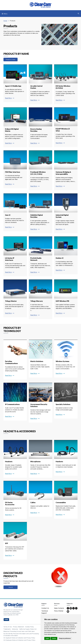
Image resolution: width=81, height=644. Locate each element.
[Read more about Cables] (40, 499)
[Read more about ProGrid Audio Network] (40, 256)
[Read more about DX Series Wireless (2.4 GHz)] (66, 84)
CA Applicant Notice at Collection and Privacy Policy (19, 638)
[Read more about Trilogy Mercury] (40, 299)
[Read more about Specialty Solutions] (66, 401)
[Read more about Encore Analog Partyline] (40, 127)
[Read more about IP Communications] (15, 402)
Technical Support (45, 612)
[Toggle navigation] (4, 14)
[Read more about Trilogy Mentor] (15, 298)
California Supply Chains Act (28, 629)
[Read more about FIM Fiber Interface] (15, 169)
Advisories (15, 629)
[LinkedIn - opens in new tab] (71, 608)
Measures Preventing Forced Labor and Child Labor (19, 631)
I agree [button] (47, 638)
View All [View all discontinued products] (11, 587)
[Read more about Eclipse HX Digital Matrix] (15, 127)
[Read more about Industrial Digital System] (66, 213)
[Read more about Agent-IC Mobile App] (15, 83)
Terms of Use (8, 627)
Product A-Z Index (11, 60)
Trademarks (7, 629)
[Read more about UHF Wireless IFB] (66, 298)
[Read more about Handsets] (66, 458)
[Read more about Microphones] (40, 459)
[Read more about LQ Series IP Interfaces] (15, 256)
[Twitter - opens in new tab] (73, 608)
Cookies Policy (29, 627)
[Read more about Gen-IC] (15, 212)
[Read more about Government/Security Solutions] (40, 403)
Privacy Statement (18, 627)
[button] (78, 14)
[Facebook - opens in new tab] (68, 608)
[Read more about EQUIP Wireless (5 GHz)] (66, 127)
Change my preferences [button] (65, 638)
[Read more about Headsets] (15, 459)
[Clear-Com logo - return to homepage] (40, 5)
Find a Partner (59, 611)
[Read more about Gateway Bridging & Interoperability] (66, 170)
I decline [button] (54, 638)
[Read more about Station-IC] (66, 255)
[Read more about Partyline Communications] (15, 360)
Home (5, 21)
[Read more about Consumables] (66, 500)
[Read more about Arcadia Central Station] (40, 84)
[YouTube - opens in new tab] (68, 611)
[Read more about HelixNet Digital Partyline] (40, 213)
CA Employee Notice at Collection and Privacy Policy (19, 640)
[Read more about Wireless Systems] (66, 359)
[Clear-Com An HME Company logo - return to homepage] (14, 605)
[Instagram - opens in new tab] (76, 608)
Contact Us (45, 608)
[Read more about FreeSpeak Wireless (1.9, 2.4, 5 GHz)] (40, 170)
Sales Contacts (59, 608)
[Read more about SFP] (15, 541)
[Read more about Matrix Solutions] (40, 359)
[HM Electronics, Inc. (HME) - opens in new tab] (7, 620)
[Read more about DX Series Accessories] (15, 500)
